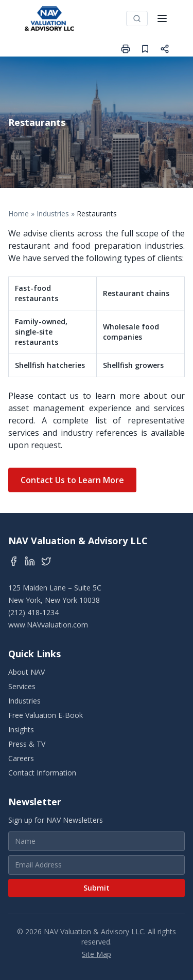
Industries (53, 214)
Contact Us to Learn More (72, 480)
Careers (21, 758)
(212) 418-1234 (33, 612)
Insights (21, 729)
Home (19, 214)
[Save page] (145, 49)
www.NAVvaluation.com (48, 625)
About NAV (27, 672)
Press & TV (27, 744)
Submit (97, 888)
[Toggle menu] (162, 19)
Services (22, 686)
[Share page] (165, 49)
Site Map (97, 954)
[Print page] (126, 49)
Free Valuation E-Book (46, 715)
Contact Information (42, 773)
